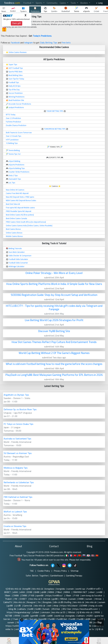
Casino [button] (63, 3)
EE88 (30, 592)
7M (16, 599)
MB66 (51, 592)
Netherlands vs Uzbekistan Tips (19, 482)
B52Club (56, 609)
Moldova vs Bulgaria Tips (16, 468)
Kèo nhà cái (19, 602)
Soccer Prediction (37, 555)
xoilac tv (9, 629)
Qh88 (37, 592)
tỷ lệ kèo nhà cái (13, 589)
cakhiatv (22, 609)
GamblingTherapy (74, 576)
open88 (40, 595)
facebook (15, 43)
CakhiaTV (8, 602)
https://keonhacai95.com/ (85, 609)
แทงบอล (46, 612)
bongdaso (50, 589)
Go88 (31, 609)
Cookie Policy (44, 571)
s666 (15, 592)
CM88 (16, 595)
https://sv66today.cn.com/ (19, 626)
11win (15, 619)
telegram (28, 43)
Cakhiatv (81, 616)
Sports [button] (39, 3)
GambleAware (57, 576)
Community (52, 3)
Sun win (24, 619)
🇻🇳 (97, 555)
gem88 (35, 616)
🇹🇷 (75, 555)
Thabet (8, 599)
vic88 (89, 622)
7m (39, 602)
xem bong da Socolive (92, 595)
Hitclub (99, 599)
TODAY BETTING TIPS (55, 111)
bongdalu (61, 589)
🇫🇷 (71, 555)
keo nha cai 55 (59, 612)
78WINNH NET (80, 592)
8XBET (8, 592)
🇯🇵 (88, 555)
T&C (32, 571)
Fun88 (52, 619)
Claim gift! (17, 23)
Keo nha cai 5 (36, 599)
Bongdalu (47, 602)
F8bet (59, 592)
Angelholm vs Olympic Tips (16, 395)
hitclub (47, 599)
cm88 (100, 592)
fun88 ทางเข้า (94, 589)
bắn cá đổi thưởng (63, 602)
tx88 (43, 616)
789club (63, 599)
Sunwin (46, 609)
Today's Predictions (42, 36)
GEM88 (84, 606)
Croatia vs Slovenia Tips (15, 526)
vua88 (26, 616)
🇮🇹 (67, 555)
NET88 (9, 616)
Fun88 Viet (62, 619)
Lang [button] (100, 3)
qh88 (44, 592)
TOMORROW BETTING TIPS (55, 129)
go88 (55, 599)
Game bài (28, 606)
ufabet (36, 612)
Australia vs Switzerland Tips (17, 439)
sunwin (71, 589)
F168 (31, 595)
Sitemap (75, 571)
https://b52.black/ (69, 606)
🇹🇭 (93, 555)
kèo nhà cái (38, 589)
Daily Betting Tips (49, 43)
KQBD (90, 616)
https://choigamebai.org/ (19, 612)
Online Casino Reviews (18, 52)
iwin (50, 606)
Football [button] (28, 3)
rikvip (56, 606)
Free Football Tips (18, 555)
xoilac (18, 629)
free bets (66, 43)
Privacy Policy (60, 571)
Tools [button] (73, 3)
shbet (92, 592)
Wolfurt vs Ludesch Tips (15, 512)
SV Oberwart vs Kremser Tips (18, 453)
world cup (80, 589)
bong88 (27, 589)
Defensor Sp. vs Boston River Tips (20, 409)
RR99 (97, 612)
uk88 (50, 616)
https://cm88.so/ (55, 595)
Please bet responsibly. (80, 560)
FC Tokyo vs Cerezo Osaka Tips (18, 424)
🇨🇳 (80, 555)
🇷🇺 (84, 555)
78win (8, 595)
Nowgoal (31, 602)
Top (100, 622)
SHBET (24, 599)
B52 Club (67, 609)
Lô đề (18, 606)
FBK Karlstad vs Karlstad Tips (18, 497)
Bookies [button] (84, 3)
